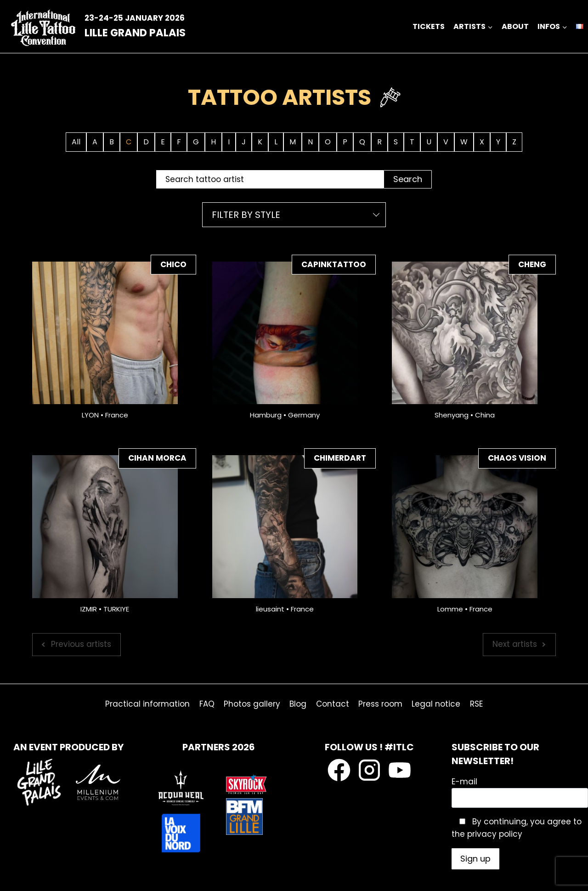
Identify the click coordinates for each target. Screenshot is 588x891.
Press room (380, 704)
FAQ (207, 704)
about (515, 26)
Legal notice (436, 704)
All (76, 142)
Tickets (429, 26)
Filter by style (246, 215)
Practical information (147, 704)
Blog (298, 704)
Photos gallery (252, 704)
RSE (476, 704)
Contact (333, 704)
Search (408, 179)
